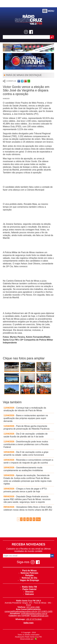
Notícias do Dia (28, 578)
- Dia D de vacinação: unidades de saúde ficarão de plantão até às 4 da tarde (25, 435)
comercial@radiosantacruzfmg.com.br (21, 611)
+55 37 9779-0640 (34, 619)
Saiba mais (28, 623)
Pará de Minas (28, 571)
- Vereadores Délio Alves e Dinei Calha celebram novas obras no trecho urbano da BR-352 (28, 508)
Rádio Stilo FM (28, 587)
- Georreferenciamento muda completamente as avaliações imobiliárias (23, 469)
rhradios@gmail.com (39, 616)
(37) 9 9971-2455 (45, 611)
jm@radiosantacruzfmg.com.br (34, 614)
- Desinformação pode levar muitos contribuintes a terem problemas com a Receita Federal (26, 444)
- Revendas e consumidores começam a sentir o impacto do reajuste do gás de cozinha (28, 461)
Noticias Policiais (28, 573)
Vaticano (28, 594)
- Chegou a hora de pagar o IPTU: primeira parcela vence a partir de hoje (25, 490)
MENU (48, 11)
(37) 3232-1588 (33, 607)
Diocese (28, 592)
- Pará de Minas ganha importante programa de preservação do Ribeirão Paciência (26, 427)
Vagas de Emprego (28, 580)
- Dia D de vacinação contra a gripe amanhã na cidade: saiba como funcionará (26, 453)
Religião (28, 575)
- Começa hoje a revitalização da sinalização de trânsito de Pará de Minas (25, 409)
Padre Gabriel (28, 589)
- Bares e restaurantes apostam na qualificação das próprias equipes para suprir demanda (26, 418)
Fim (38, 519)
